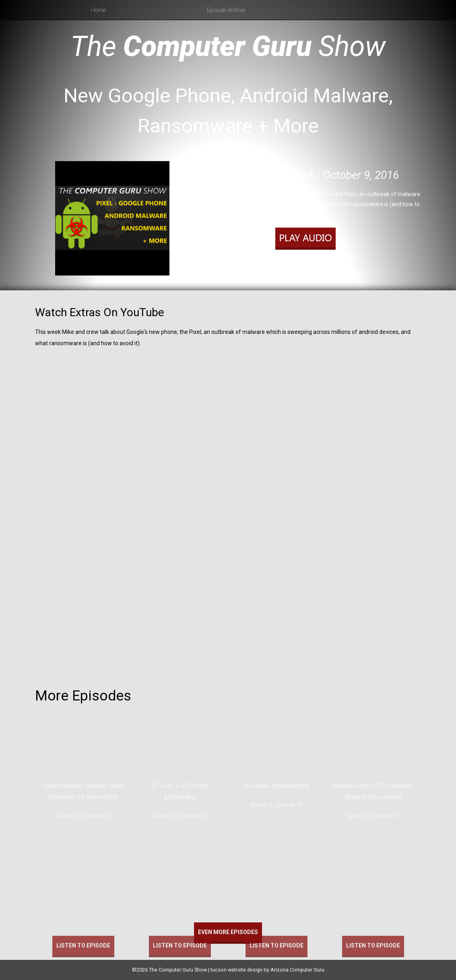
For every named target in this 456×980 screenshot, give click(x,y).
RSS (341, 269)
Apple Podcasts (312, 269)
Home (98, 10)
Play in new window (302, 259)
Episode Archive (226, 10)
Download (344, 259)
